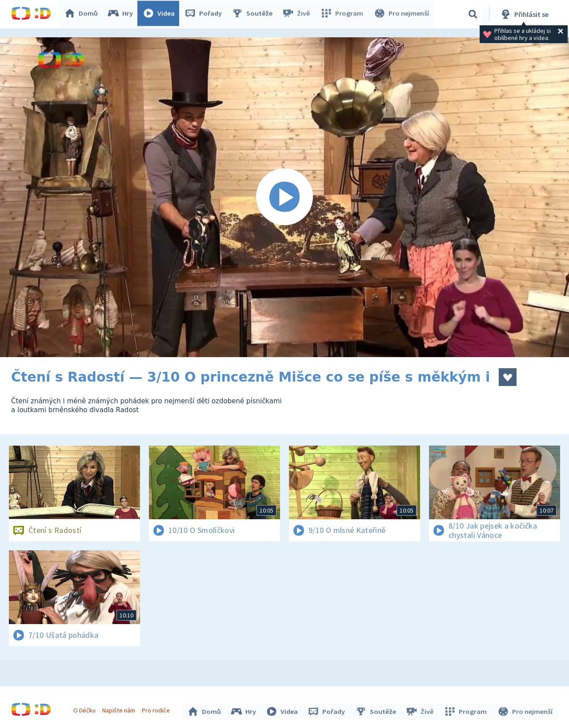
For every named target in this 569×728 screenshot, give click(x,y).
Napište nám (120, 709)
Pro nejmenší (401, 14)
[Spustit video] (284, 197)
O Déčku (85, 709)
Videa (160, 14)
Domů (83, 14)
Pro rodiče (157, 709)
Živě (298, 14)
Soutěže (254, 14)
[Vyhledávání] (473, 14)
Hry (122, 14)
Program (343, 14)
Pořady (205, 14)
